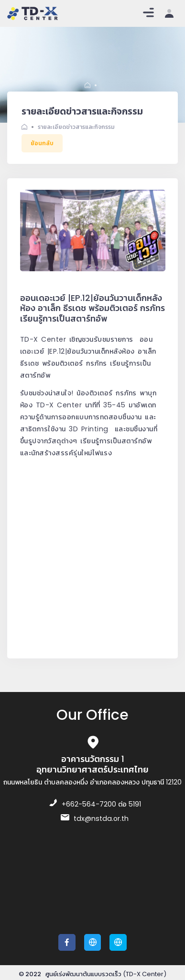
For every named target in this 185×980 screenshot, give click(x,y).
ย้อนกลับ (42, 143)
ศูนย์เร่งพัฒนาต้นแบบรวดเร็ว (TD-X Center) (106, 974)
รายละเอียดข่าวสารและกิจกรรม (76, 127)
